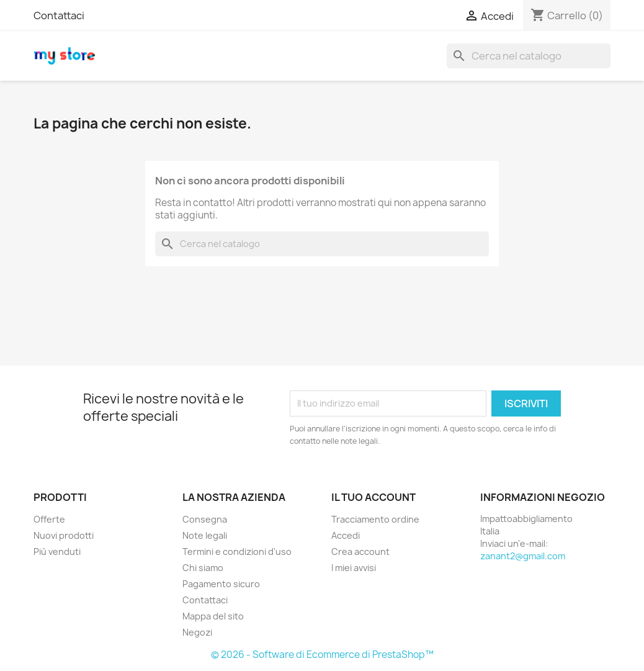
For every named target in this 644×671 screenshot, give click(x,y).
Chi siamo (203, 568)
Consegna (205, 519)
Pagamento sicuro (221, 584)
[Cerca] (529, 56)
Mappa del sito (213, 616)
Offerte (49, 519)
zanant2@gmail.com (523, 556)
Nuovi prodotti (64, 535)
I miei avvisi (354, 568)
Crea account (360, 552)
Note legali (205, 535)
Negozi (197, 632)
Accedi (346, 535)
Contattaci (59, 16)
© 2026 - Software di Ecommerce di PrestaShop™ (322, 655)
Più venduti (57, 552)
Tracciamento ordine (375, 519)
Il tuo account (373, 497)
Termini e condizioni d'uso (237, 552)
